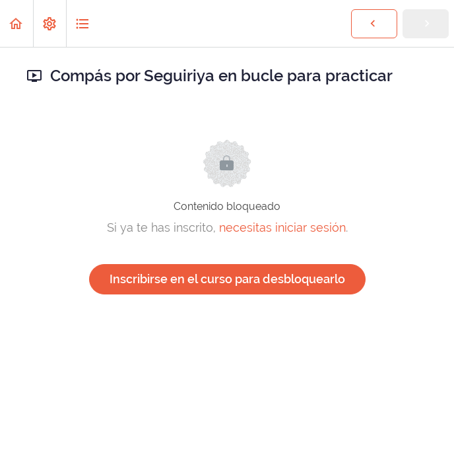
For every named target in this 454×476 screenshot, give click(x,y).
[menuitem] (49, 23)
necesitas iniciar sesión (282, 227)
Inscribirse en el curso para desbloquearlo (227, 279)
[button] (16, 23)
